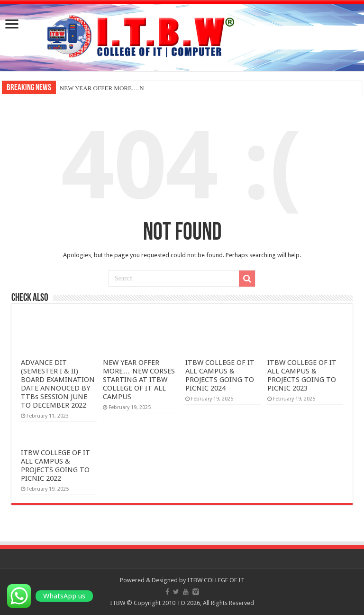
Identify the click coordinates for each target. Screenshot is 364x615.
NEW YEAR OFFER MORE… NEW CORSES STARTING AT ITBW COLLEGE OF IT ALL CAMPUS (139, 380)
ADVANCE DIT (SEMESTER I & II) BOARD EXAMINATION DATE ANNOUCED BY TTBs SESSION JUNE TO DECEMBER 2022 (58, 384)
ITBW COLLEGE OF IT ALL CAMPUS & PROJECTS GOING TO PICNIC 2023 (302, 375)
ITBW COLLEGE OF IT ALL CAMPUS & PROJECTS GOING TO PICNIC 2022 (55, 466)
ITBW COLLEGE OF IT (216, 580)
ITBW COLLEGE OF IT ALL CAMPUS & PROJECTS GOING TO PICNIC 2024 (220, 375)
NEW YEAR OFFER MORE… (99, 88)
